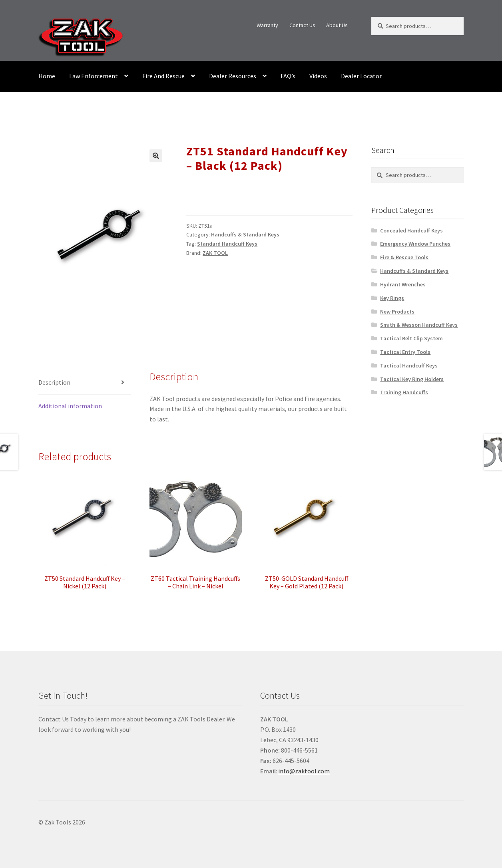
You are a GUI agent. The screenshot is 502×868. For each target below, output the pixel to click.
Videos (318, 76)
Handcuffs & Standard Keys (245, 234)
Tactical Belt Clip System (411, 338)
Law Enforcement (94, 76)
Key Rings (392, 298)
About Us (337, 25)
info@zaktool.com (304, 771)
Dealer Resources (233, 76)
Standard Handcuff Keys (227, 244)
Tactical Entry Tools (405, 352)
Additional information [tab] (70, 406)
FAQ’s (288, 76)
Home (47, 76)
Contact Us (302, 25)
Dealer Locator (361, 76)
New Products (397, 312)
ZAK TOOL (215, 253)
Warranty (267, 25)
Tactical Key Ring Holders (412, 379)
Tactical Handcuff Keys (409, 365)
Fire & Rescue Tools (404, 257)
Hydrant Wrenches (403, 284)
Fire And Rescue (163, 76)
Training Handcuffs (404, 392)
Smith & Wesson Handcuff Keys (419, 325)
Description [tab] (54, 382)
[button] (156, 156)
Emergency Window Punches (415, 244)
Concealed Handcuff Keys (411, 230)
